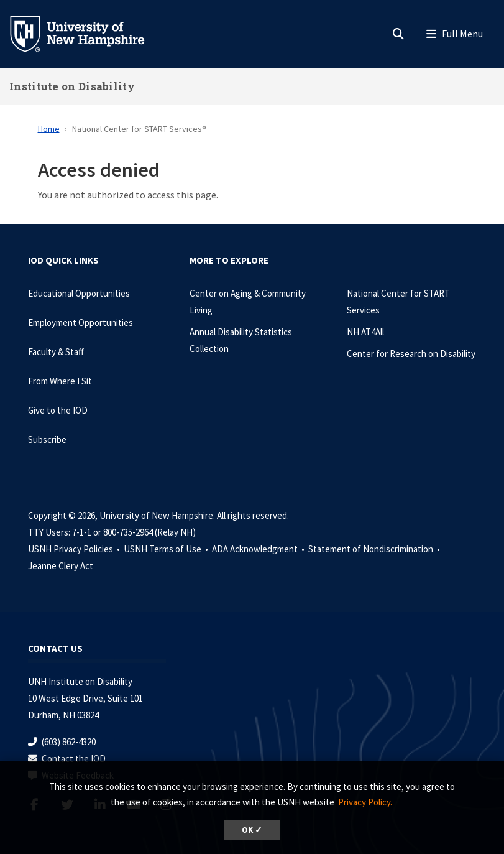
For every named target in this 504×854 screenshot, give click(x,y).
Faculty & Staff (56, 352)
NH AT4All (365, 332)
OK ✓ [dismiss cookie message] (252, 830)
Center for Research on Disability (411, 354)
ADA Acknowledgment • (259, 549)
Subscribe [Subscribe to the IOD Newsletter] (47, 439)
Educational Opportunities (79, 293)
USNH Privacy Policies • (75, 549)
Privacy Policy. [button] (365, 802)
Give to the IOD (58, 410)
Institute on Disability (72, 86)
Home (49, 129)
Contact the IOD (74, 759)
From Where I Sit (60, 381)
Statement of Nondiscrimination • (375, 549)
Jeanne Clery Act (61, 566)
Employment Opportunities (80, 323)
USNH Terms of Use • (167, 549)
